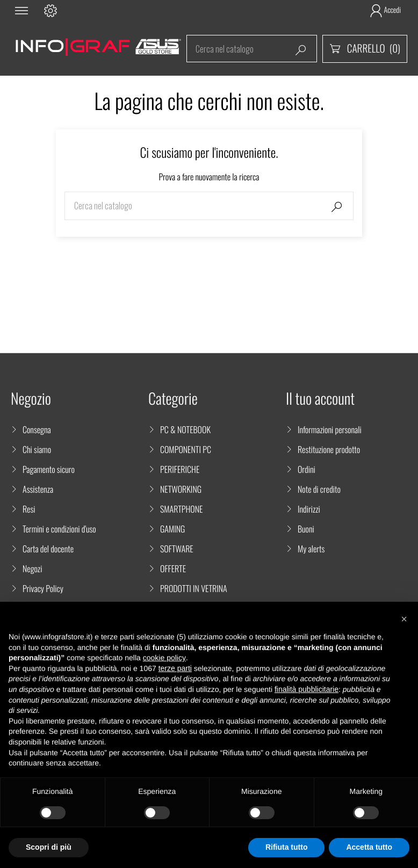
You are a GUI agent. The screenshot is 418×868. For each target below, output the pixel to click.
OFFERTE (173, 568)
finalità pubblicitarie (307, 689)
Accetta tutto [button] (369, 847)
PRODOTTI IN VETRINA (194, 588)
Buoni (306, 529)
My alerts (311, 549)
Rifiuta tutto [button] (287, 847)
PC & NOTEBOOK (185, 429)
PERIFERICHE (180, 469)
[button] (404, 619)
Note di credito (319, 489)
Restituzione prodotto (329, 449)
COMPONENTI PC (186, 449)
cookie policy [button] (164, 658)
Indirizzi (309, 509)
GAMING (172, 529)
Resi (29, 509)
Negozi (32, 568)
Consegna (37, 429)
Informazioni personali (330, 429)
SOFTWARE (177, 549)
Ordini (307, 469)
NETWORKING (181, 489)
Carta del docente (48, 549)
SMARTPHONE (181, 509)
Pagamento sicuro (49, 469)
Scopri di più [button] (49, 847)
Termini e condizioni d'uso (59, 529)
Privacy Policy (43, 588)
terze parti (175, 668)
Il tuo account (320, 399)
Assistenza (38, 489)
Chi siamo (37, 449)
